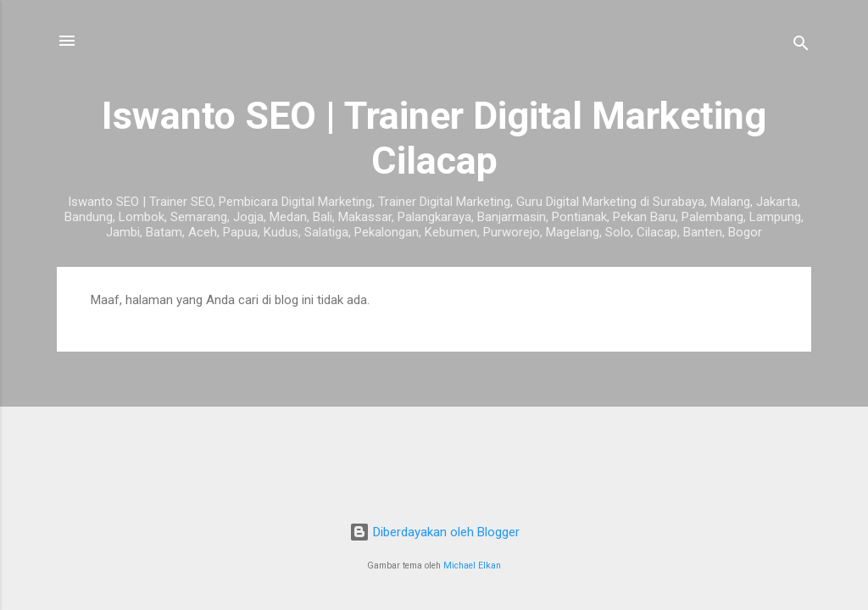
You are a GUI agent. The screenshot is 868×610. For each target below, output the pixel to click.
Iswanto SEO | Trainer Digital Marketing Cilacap (434, 138)
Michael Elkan (472, 566)
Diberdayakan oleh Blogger (434, 532)
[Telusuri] (801, 46)
